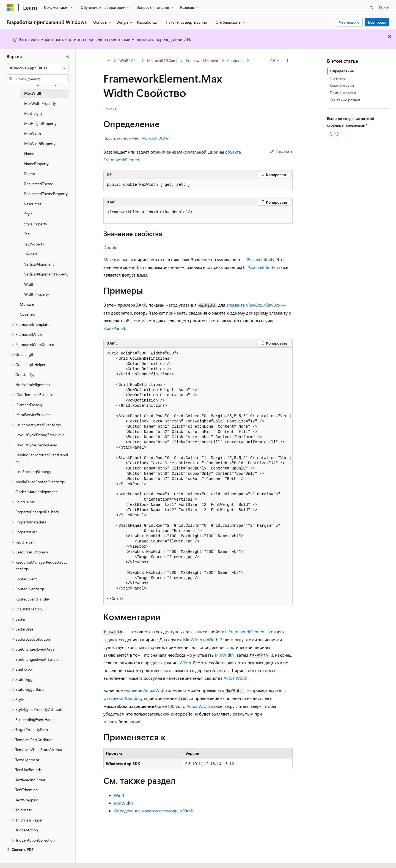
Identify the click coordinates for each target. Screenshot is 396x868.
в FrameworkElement (245, 631)
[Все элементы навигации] (108, 61)
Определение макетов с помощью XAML (154, 811)
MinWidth (193, 639)
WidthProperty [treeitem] (37, 294)
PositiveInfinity (261, 259)
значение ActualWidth (145, 690)
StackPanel (114, 328)
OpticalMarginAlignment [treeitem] (36, 492)
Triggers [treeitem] (31, 254)
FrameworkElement (202, 60)
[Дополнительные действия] (288, 61)
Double (110, 247)
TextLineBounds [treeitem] (28, 770)
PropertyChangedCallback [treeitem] (37, 512)
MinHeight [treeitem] (33, 113)
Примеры (338, 78)
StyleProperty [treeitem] (36, 224)
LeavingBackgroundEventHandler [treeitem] (42, 458)
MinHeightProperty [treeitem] (40, 123)
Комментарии (342, 85)
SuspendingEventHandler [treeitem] (37, 720)
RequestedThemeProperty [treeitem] (46, 194)
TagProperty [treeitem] (34, 244)
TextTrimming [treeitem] (27, 790)
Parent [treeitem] (30, 174)
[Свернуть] (67, 56)
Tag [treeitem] (27, 234)
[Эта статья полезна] (330, 134)
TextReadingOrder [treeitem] (30, 780)
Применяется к (343, 93)
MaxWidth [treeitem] (33, 93)
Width (213, 639)
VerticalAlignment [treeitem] (39, 264)
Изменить (281, 151)
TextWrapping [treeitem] (27, 800)
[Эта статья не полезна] (337, 134)
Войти (384, 7)
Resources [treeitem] (33, 204)
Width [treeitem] (29, 284)
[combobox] (38, 68)
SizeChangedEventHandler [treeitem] (38, 659)
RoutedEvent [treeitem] (26, 579)
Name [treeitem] (29, 153)
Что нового (349, 22)
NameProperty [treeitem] (36, 164)
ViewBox (272, 305)
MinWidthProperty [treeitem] (40, 144)
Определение (342, 71)
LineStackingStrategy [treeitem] (33, 472)
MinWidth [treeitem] (33, 133)
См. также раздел (345, 100)
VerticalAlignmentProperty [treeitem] (46, 274)
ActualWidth (235, 678)
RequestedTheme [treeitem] (39, 184)
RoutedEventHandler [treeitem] (33, 599)
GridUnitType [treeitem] (26, 374)
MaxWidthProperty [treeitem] (40, 103)
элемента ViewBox (244, 305)
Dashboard (377, 22)
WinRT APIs (129, 60)
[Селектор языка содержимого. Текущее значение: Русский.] (19, 859)
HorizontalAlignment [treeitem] (33, 385)
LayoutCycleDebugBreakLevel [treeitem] (40, 435)
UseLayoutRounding (123, 698)
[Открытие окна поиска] (371, 7)
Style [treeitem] (28, 214)
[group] (198, 476)
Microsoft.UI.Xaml (162, 60)
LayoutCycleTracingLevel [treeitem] (36, 445)
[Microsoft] (10, 7)
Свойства (235, 60)
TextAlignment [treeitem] (27, 760)
